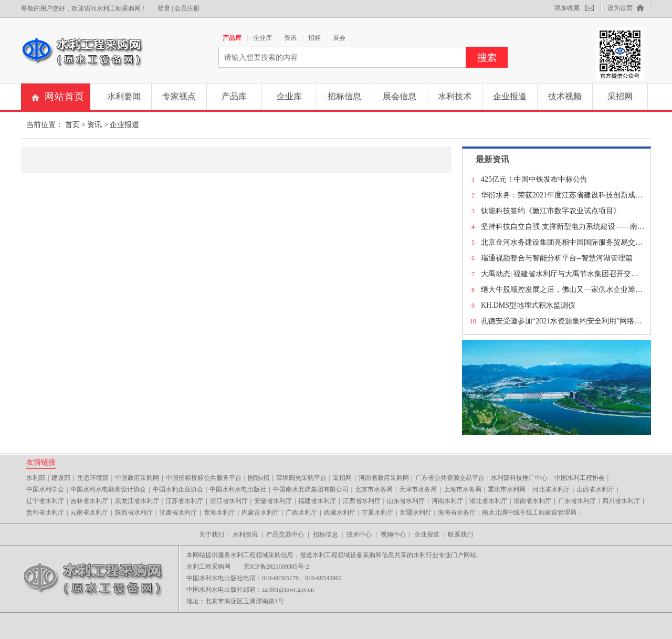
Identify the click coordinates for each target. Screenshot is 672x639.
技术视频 (565, 96)
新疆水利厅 (416, 512)
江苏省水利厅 (184, 501)
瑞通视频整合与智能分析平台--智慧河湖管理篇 (557, 258)
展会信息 (400, 96)
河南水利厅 (447, 501)
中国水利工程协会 (580, 478)
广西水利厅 (301, 512)
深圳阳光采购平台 (301, 478)
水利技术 (455, 96)
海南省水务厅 (457, 512)
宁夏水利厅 (377, 512)
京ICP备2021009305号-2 (276, 567)
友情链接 (41, 462)
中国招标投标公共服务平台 (204, 478)
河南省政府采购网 (384, 478)
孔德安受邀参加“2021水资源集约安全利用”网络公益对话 (572, 321)
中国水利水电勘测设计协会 (108, 489)
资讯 (290, 38)
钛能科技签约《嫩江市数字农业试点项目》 (551, 211)
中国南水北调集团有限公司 (311, 489)
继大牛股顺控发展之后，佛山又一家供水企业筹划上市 (569, 290)
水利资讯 (245, 535)
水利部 (36, 478)
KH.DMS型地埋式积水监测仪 (528, 305)
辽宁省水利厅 (45, 501)
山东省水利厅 (406, 501)
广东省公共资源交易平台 (450, 478)
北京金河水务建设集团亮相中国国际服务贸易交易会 (565, 242)
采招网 (620, 96)
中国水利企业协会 (178, 489)
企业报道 (510, 96)
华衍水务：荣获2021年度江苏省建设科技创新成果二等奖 (573, 195)
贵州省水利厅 (45, 512)
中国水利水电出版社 (238, 489)
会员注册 (187, 8)
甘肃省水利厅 (178, 512)
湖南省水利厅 (532, 501)
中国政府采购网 (137, 478)
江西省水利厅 (362, 501)
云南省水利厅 (89, 512)
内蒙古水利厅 (260, 512)
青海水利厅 (219, 512)
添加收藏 (567, 8)
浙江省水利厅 (229, 501)
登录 (164, 8)
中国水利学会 (45, 489)
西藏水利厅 (340, 512)
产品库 (232, 38)
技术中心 (359, 535)
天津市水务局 (418, 489)
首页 (72, 125)
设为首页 (620, 8)
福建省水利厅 (317, 501)
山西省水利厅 (595, 489)
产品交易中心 (285, 535)
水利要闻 (124, 96)
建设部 (61, 478)
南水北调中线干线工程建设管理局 (529, 512)
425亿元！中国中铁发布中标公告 (534, 179)
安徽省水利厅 (273, 501)
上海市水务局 (463, 489)
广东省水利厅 (577, 501)
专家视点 (179, 96)
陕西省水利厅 (134, 512)
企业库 (262, 38)
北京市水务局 (374, 489)
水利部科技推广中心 (519, 478)
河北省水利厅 (551, 489)
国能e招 (259, 478)
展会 (339, 38)
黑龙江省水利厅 (137, 501)
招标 (314, 38)
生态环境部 (93, 478)
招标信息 (344, 96)
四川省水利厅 (621, 501)
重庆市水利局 (507, 489)
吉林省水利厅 (89, 501)
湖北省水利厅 (488, 501)
